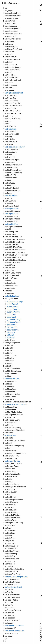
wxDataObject (11, 129)
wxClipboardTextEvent (14, 93)
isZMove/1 (11, 338)
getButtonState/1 (14, 322)
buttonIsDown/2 (13, 312)
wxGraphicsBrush (12, 209)
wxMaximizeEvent (12, 379)
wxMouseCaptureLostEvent (16, 405)
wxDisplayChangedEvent (15, 147)
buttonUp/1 (11, 314)
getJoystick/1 (12, 325)
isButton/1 (11, 332)
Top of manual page (15, 302)
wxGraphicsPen (11, 224)
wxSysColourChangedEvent (16, 577)
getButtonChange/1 (15, 320)
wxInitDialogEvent (12, 296)
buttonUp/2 (11, 317)
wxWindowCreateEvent (14, 626)
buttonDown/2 (13, 307)
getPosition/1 (12, 327)
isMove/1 (11, 335)
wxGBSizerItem (11, 196)
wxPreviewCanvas (12, 461)
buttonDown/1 (13, 304)
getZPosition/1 (13, 330)
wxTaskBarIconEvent (13, 587)
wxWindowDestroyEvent (15, 631)
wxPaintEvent (10, 435)
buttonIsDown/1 (13, 309)
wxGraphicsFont (12, 214)
